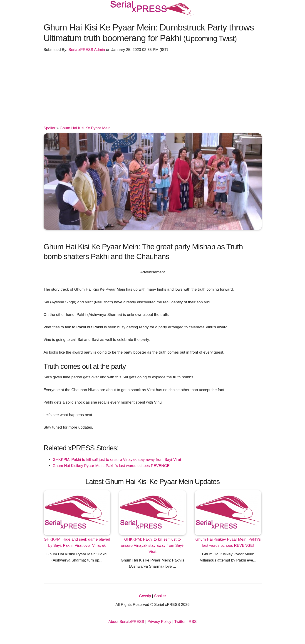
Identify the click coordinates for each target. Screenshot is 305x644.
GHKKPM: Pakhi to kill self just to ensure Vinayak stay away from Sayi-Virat (117, 460)
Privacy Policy (159, 622)
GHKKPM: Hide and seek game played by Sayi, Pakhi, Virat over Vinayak (77, 542)
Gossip (145, 596)
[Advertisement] (153, 91)
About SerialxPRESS (126, 622)
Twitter (180, 622)
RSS (193, 622)
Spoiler (50, 128)
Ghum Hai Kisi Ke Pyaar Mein (85, 128)
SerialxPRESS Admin (87, 50)
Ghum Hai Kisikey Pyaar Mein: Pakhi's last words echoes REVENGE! (112, 466)
